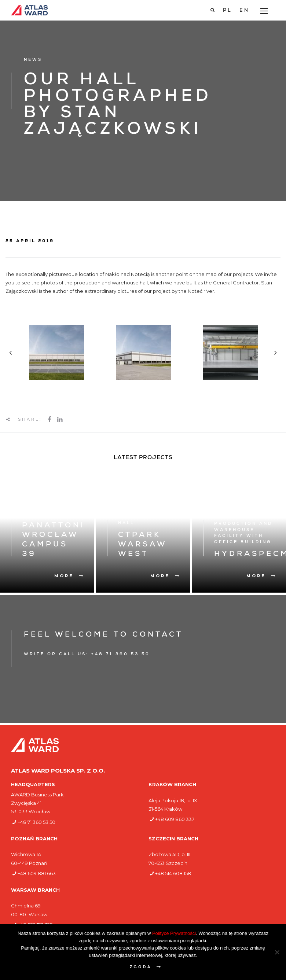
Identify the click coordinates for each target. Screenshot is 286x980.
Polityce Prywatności (174, 933)
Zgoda (141, 967)
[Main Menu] (264, 11)
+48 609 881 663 (37, 873)
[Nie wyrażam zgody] (277, 952)
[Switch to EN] (244, 11)
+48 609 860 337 (175, 819)
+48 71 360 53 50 (36, 822)
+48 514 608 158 (173, 873)
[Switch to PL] (228, 11)
